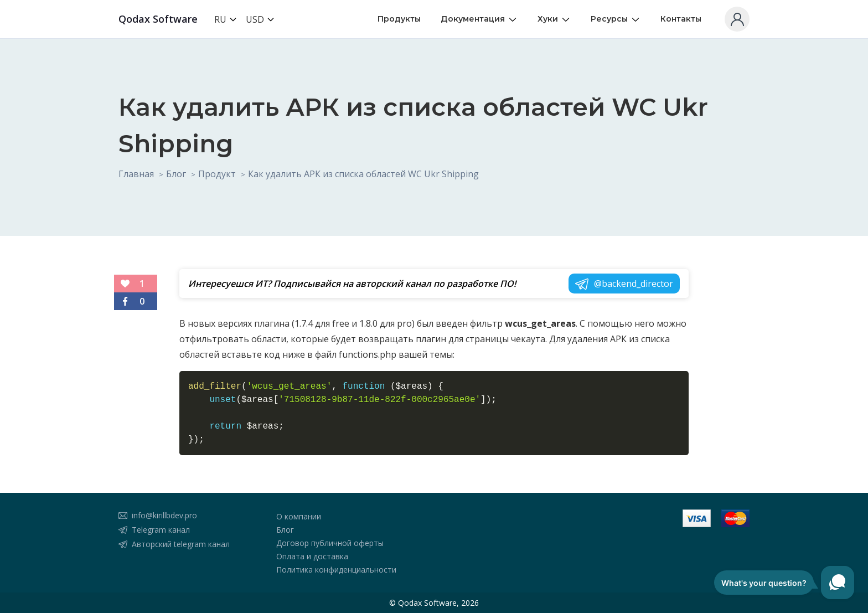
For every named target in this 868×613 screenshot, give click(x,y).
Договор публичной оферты (330, 543)
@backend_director (624, 286)
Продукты (399, 19)
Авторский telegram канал (181, 544)
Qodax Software (158, 19)
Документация (479, 19)
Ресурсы (616, 19)
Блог (285, 530)
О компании (299, 516)
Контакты (681, 19)
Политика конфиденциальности (336, 570)
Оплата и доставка (312, 556)
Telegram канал (161, 530)
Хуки (554, 19)
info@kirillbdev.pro (164, 515)
